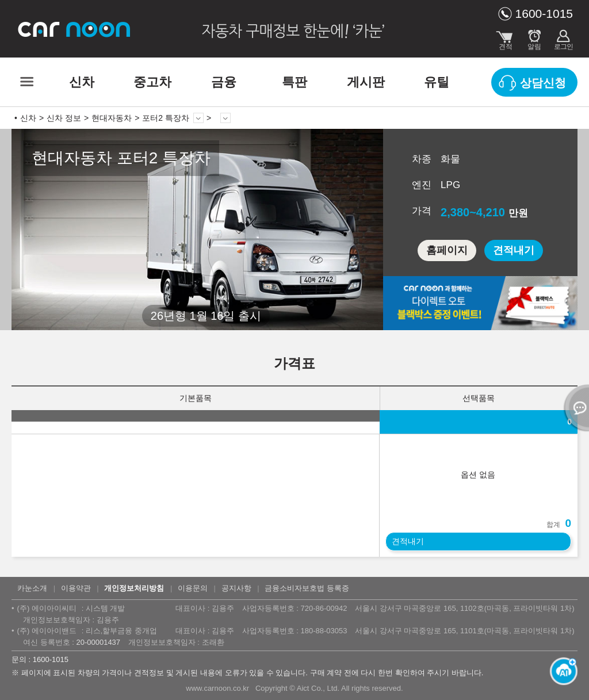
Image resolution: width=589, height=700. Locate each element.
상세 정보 (225, 118)
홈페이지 (447, 250)
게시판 (366, 82)
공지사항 (236, 588)
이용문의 (193, 588)
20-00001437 (98, 642)
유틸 (437, 82)
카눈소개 (32, 588)
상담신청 (543, 83)
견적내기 (514, 250)
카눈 (75, 29)
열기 (575, 408)
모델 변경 (198, 118)
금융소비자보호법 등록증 (307, 588)
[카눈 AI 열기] (560, 671)
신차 (82, 82)
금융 (224, 82)
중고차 (152, 82)
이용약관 (76, 588)
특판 (294, 82)
